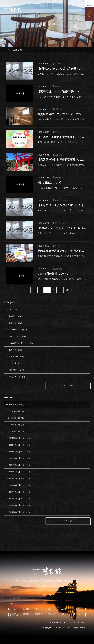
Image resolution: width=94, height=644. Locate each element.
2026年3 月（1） (17, 418)
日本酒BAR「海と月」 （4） (20, 343)
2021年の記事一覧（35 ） (19, 465)
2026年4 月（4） (17, 411)
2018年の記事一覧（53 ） (19, 485)
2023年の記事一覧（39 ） (19, 452)
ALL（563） (13, 310)
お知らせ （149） (15, 316)
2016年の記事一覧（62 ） (19, 499)
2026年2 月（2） (17, 425)
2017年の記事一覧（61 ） (19, 492)
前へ (25, 290)
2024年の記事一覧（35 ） (19, 445)
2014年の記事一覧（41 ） (19, 512)
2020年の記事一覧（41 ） (19, 472)
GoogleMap (72, 581)
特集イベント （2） (16, 377)
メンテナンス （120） (17, 330)
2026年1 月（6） (17, 432)
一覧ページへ (72, 385)
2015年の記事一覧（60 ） (19, 506)
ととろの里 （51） (16, 357)
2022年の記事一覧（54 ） (19, 459)
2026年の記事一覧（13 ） (18, 405)
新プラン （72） (15, 323)
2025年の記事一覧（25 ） (19, 438)
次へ (69, 290)
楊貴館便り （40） (16, 370)
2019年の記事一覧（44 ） (19, 479)
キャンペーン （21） (17, 336)
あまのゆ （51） (15, 350)
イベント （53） (15, 363)
